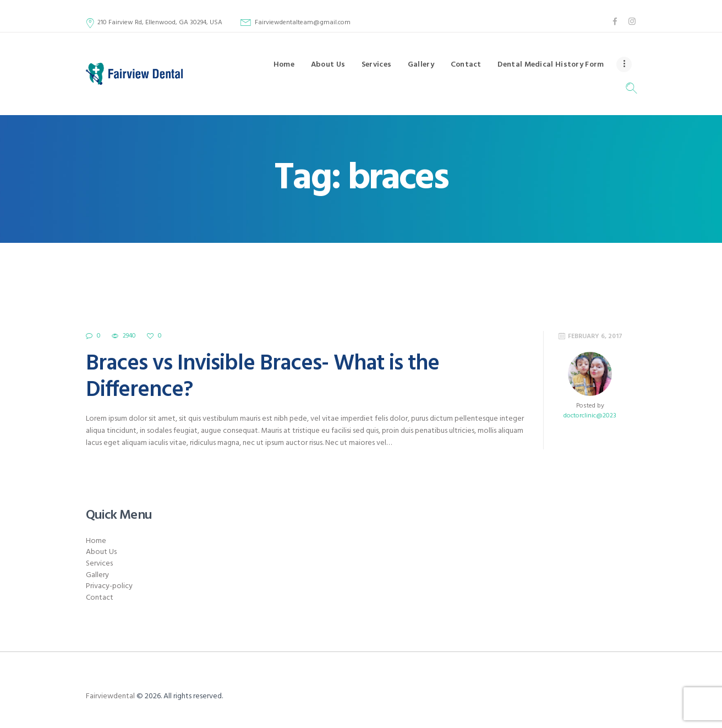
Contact (100, 598)
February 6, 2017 (595, 336)
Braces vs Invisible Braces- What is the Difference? (262, 377)
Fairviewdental (110, 696)
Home (96, 541)
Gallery (97, 575)
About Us (101, 552)
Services (99, 564)
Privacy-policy (109, 586)
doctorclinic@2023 (590, 416)
